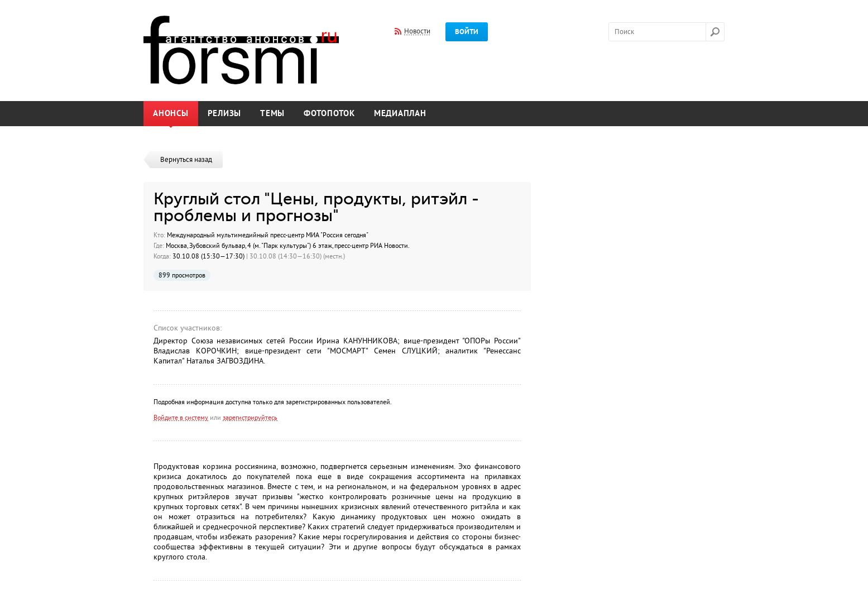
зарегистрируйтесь (250, 418)
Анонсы (171, 114)
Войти (467, 32)
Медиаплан (400, 114)
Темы (272, 114)
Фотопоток (329, 114)
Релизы (225, 114)
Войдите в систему (181, 418)
